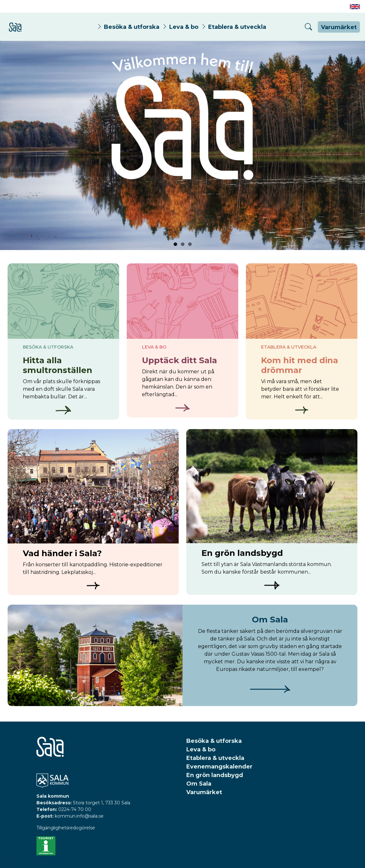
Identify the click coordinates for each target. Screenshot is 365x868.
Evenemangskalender (219, 767)
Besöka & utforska (132, 27)
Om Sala (199, 784)
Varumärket (339, 27)
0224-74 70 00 (75, 809)
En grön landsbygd (215, 775)
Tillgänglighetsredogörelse (66, 828)
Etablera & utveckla (237, 27)
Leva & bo (184, 27)
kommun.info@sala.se (79, 816)
